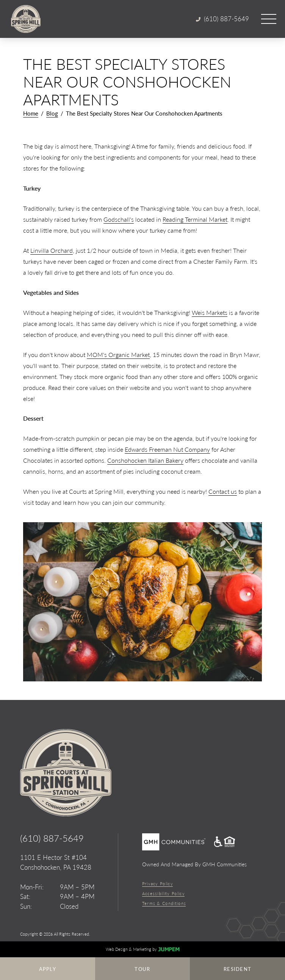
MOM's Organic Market (118, 355)
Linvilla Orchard (52, 250)
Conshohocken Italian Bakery (145, 460)
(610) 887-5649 (52, 838)
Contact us (223, 491)
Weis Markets (210, 312)
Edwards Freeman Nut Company (167, 449)
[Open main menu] (269, 19)
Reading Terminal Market (195, 219)
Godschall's (119, 219)
